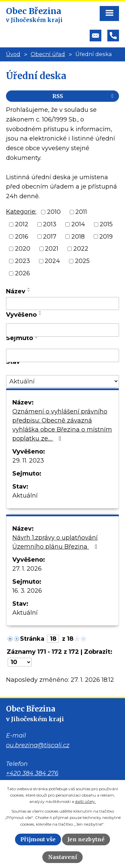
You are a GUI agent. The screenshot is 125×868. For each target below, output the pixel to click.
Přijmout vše (38, 839)
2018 (78, 236)
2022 (81, 249)
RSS (84, 96)
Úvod (13, 54)
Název (16, 291)
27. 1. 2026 (27, 569)
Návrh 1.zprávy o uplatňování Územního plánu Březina (56, 542)
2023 (22, 261)
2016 (22, 236)
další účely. (85, 801)
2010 (54, 212)
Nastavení (63, 857)
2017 (50, 236)
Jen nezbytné (86, 839)
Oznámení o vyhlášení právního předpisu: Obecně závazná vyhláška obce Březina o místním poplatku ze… (62, 425)
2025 (82, 261)
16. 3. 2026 (27, 591)
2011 (81, 212)
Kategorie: (21, 212)
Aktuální (25, 496)
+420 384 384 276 (32, 773)
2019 (106, 236)
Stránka (32, 639)
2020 (23, 249)
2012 (22, 224)
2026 (22, 273)
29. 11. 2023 (28, 461)
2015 (106, 224)
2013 (50, 224)
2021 (52, 249)
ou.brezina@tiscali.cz (38, 745)
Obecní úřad (48, 54)
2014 (78, 224)
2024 (52, 261)
